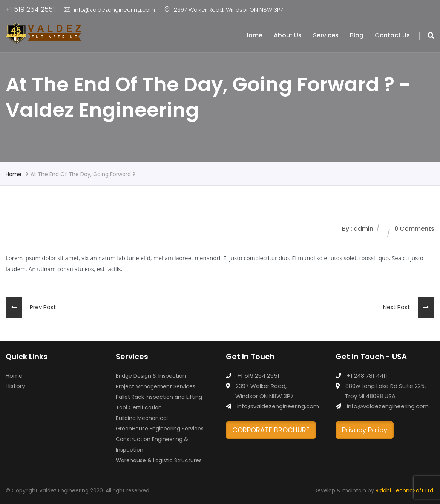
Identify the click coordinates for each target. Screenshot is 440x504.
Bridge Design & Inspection (151, 376)
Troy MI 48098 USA (370, 396)
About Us (288, 35)
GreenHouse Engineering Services (160, 429)
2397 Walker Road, (261, 386)
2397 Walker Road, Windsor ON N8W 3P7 (224, 10)
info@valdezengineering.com (110, 10)
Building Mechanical (142, 418)
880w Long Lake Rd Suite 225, (386, 386)
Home (253, 35)
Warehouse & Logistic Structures (159, 460)
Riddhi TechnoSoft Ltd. (405, 490)
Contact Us (392, 35)
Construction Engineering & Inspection (152, 444)
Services (326, 35)
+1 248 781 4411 (367, 376)
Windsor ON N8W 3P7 (264, 396)
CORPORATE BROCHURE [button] (271, 430)
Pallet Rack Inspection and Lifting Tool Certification (159, 402)
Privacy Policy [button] (365, 430)
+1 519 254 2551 (30, 9)
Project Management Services (156, 386)
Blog (357, 35)
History (15, 386)
